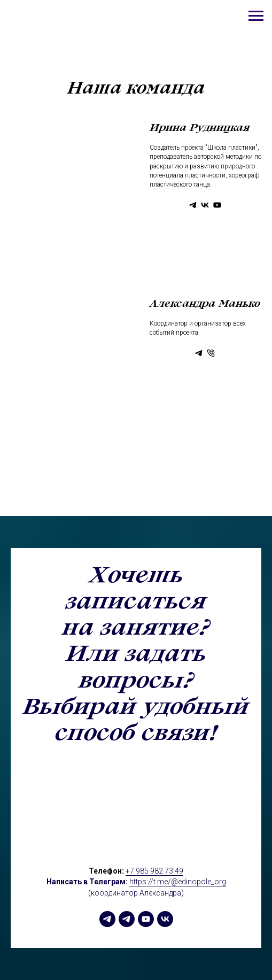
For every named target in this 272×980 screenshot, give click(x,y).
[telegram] (107, 919)
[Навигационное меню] (256, 16)
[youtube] (146, 919)
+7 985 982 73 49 (154, 871)
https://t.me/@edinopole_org (178, 882)
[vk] (165, 919)
